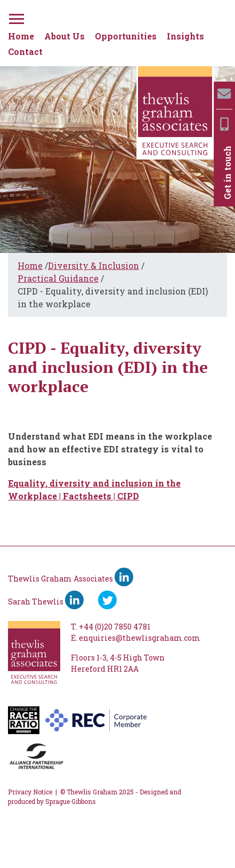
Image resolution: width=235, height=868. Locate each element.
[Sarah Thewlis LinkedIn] (74, 600)
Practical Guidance (58, 278)
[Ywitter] (107, 600)
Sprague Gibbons (71, 801)
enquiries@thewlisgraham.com (140, 638)
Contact (25, 51)
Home (21, 36)
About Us (64, 36)
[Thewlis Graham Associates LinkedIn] (124, 577)
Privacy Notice (30, 792)
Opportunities (126, 36)
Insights (185, 36)
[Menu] (15, 17)
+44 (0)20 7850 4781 (115, 627)
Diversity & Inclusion (94, 265)
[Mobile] (224, 124)
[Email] (224, 94)
